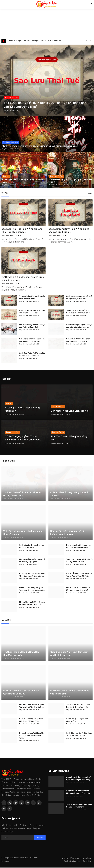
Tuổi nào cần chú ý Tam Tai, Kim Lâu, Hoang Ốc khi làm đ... (22, 494)
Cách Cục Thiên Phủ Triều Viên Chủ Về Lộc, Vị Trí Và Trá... (32, 355)
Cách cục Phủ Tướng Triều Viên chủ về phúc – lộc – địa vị (32, 312)
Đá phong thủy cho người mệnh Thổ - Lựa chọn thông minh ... (32, 575)
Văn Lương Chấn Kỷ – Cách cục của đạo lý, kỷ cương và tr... (32, 340)
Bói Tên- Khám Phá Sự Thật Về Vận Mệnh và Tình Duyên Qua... (32, 706)
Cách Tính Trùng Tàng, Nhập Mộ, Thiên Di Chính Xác (31, 720)
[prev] (87, 41)
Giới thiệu (87, 861)
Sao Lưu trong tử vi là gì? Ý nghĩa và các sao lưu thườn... (70, 231)
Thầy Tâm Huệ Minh (10, 111)
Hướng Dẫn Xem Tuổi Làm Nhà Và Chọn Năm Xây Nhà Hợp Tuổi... (32, 736)
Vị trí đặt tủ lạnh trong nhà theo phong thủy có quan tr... (23, 533)
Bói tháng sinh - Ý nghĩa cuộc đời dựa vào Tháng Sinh (70, 693)
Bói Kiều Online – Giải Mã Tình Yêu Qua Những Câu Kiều (21, 693)
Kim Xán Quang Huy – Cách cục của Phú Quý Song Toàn (32, 326)
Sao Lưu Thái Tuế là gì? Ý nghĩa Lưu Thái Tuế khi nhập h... (22, 231)
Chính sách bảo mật (72, 861)
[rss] (10, 809)
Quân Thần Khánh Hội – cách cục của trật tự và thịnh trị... (78, 340)
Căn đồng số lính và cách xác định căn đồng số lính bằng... (79, 779)
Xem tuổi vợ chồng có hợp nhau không (77, 720)
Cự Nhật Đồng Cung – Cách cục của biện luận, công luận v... (79, 326)
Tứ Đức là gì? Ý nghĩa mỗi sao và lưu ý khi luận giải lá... (23, 279)
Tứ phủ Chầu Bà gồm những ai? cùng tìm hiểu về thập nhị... (23, 181)
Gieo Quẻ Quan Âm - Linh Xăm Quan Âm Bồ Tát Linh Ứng (69, 654)
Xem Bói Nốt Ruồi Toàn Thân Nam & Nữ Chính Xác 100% (78, 706)
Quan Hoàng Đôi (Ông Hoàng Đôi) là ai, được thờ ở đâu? (70, 181)
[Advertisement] (47, 18)
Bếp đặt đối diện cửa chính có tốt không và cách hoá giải (68, 533)
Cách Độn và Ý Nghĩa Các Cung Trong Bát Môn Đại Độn (79, 735)
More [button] (89, 194)
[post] (47, 80)
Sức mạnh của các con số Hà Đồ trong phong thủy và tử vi (78, 589)
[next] (91, 41)
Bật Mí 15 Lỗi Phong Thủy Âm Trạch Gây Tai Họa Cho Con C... (32, 589)
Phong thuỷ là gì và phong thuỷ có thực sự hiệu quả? (32, 561)
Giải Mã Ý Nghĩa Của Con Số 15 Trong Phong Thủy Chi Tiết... (79, 575)
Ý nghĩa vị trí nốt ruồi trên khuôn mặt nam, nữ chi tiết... (79, 792)
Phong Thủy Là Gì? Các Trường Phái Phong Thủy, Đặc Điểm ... (32, 604)
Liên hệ (65, 858)
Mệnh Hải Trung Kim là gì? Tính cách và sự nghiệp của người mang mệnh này (42, 146)
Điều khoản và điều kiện (81, 858)
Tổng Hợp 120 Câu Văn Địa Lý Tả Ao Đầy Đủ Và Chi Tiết (79, 561)
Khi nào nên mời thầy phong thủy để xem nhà (69, 494)
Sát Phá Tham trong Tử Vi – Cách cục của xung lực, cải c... (79, 312)
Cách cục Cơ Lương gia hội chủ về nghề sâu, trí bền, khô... (79, 298)
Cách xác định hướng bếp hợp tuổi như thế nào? (32, 547)
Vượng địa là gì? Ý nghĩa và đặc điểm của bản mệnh (32, 298)
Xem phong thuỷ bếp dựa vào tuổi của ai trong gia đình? (78, 547)
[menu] (3, 4)
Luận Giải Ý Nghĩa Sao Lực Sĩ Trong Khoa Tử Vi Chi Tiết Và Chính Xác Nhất (36, 41)
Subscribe (40, 838)
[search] (91, 4)
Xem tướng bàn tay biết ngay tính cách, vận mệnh (79, 806)
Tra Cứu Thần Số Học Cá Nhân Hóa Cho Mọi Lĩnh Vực (21, 654)
